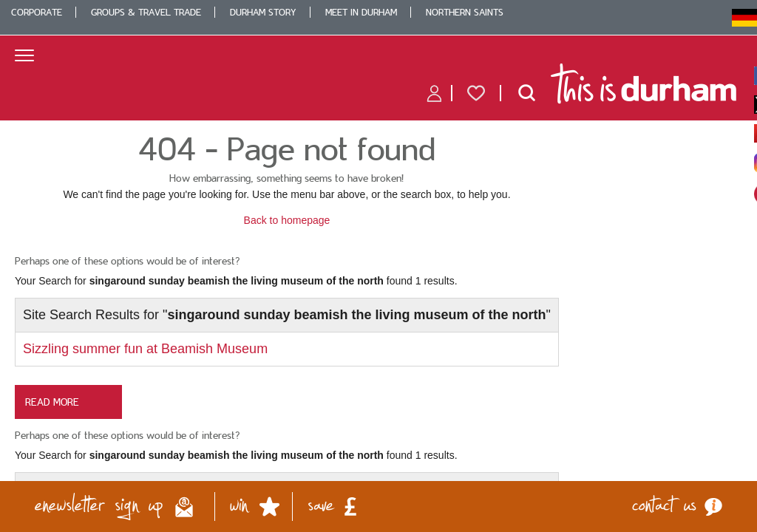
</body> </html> (378, 266)
